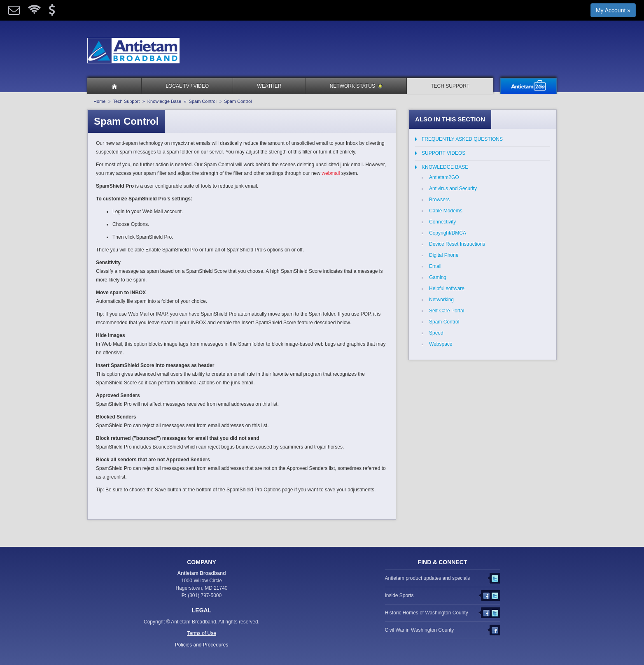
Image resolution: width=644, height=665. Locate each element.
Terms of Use (202, 633)
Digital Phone (444, 255)
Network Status (356, 86)
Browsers (439, 200)
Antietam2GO (444, 177)
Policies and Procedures (202, 645)
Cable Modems (446, 211)
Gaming (438, 277)
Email (435, 266)
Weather (269, 86)
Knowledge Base (164, 101)
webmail (331, 173)
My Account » (613, 10)
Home (99, 101)
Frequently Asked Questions (462, 139)
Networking (441, 300)
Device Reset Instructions (457, 244)
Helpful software (447, 288)
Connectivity (442, 222)
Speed (436, 333)
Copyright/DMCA (448, 233)
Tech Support (450, 86)
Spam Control (203, 101)
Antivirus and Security (453, 188)
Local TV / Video (187, 86)
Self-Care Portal (447, 311)
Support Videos (443, 153)
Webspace (441, 344)
